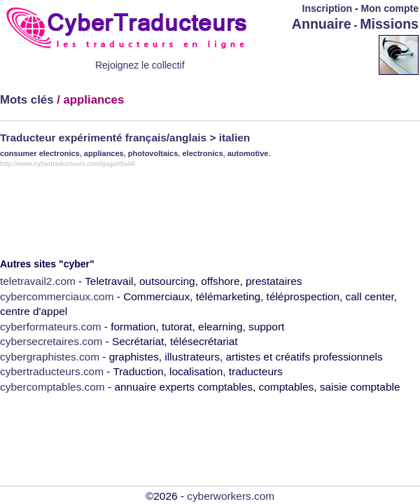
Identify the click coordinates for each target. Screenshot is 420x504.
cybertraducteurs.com (52, 371)
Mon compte (390, 8)
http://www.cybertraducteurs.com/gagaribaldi (68, 164)
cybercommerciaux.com (57, 296)
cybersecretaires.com (51, 341)
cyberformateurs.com (51, 327)
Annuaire (322, 24)
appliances (104, 153)
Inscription (328, 8)
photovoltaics (153, 153)
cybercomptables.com (52, 387)
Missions (389, 24)
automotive (248, 153)
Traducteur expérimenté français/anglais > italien (125, 138)
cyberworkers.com (231, 496)
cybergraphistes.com (50, 357)
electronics (202, 153)
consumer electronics (40, 153)
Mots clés (27, 100)
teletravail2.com (38, 281)
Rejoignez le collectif (140, 65)
